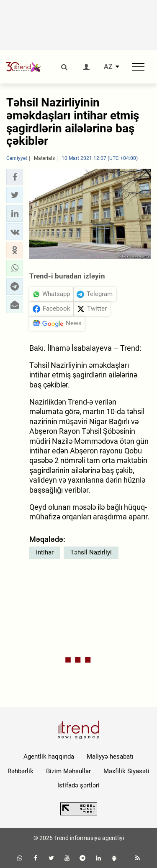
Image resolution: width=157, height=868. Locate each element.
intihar (45, 552)
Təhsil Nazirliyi (91, 552)
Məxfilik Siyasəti (126, 771)
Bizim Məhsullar (68, 771)
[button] (15, 177)
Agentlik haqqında (49, 757)
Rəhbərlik (21, 771)
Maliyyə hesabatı (110, 757)
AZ (108, 67)
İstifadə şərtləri (78, 785)
